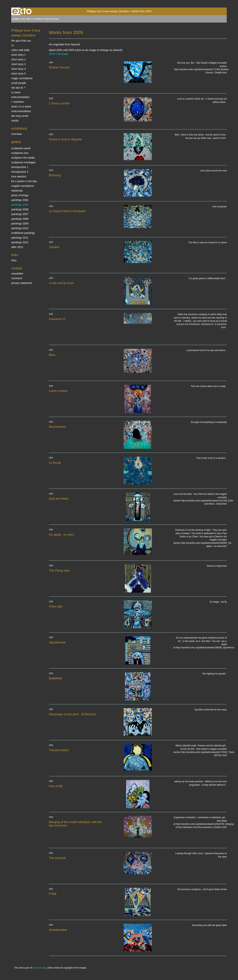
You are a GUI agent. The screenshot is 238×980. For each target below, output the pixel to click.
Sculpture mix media (23, 158)
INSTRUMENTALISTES (21, 111)
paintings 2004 (20, 200)
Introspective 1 (20, 167)
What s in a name (21, 106)
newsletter (17, 274)
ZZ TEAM (16, 92)
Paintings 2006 (20, 209)
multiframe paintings (23, 233)
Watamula (17, 191)
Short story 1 (19, 55)
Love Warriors (19, 176)
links (14, 260)
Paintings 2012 (20, 242)
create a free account (47, 19)
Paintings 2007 (20, 214)
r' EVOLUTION (18, 102)
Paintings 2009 (20, 224)
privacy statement (22, 283)
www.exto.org (39, 968)
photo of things (20, 195)
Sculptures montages (23, 162)
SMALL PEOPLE (19, 83)
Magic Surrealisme (22, 78)
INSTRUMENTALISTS (20, 97)
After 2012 (17, 247)
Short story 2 (19, 59)
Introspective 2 (20, 172)
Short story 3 (19, 64)
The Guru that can (21, 41)
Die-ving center (20, 116)
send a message (59, 54)
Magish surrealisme (23, 186)
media (15, 121)
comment (17, 278)
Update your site (21, 19)
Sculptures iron (20, 153)
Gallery (16, 142)
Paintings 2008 (20, 219)
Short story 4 (19, 69)
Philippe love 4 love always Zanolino (108, 11)
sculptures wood (21, 148)
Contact (17, 268)
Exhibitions (19, 128)
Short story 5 (19, 74)
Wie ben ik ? (18, 88)
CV (13, 45)
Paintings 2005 (20, 205)
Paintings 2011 (20, 238)
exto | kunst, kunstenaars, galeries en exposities (22, 11)
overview (16, 134)
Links (15, 255)
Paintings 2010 (20, 228)
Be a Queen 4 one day (24, 181)
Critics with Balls (20, 50)
